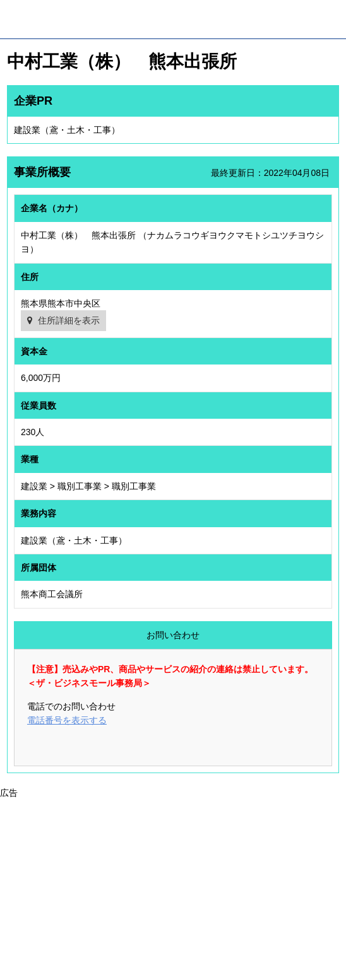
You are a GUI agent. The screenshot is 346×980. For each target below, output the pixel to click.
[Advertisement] (173, 888)
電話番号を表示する (67, 720)
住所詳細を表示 (69, 320)
